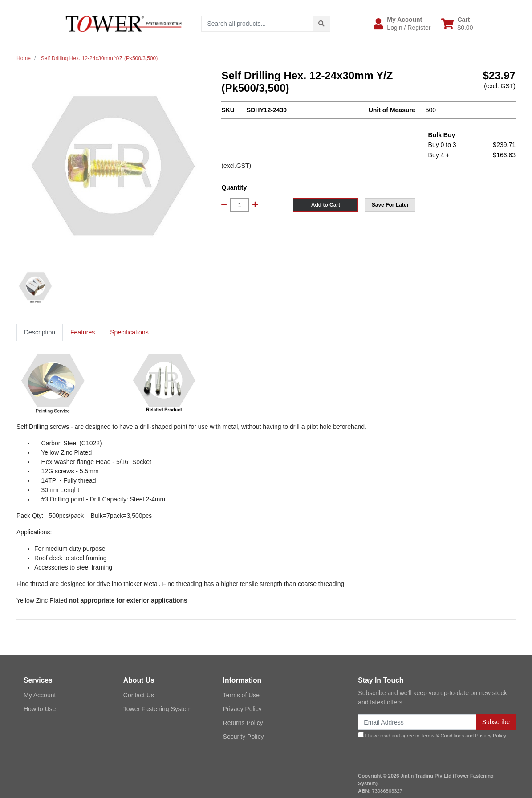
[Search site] (321, 24)
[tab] (40, 332)
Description (40, 332)
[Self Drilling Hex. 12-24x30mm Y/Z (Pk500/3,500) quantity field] (240, 205)
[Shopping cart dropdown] (457, 24)
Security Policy (244, 737)
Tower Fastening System (157, 709)
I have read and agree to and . (433, 735)
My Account (40, 695)
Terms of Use (241, 695)
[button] (402, 24)
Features (83, 332)
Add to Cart (326, 205)
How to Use (40, 709)
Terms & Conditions (442, 736)
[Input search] (257, 24)
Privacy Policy (242, 709)
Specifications (129, 332)
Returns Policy (243, 723)
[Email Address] (417, 722)
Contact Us (139, 695)
